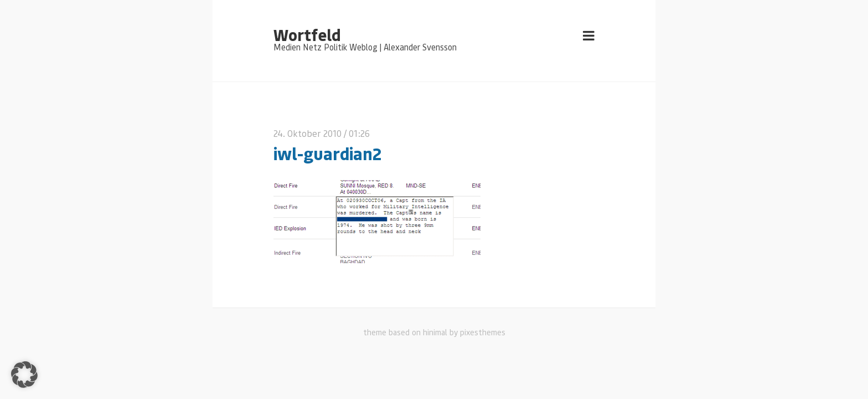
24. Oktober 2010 (308, 133)
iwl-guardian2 (327, 153)
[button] (24, 375)
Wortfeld (307, 34)
